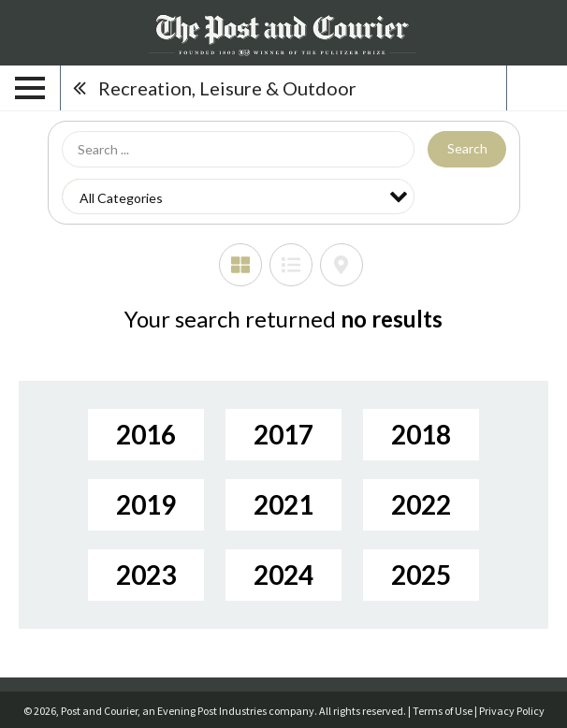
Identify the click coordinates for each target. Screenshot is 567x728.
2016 (146, 434)
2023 (146, 575)
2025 (421, 575)
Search (467, 148)
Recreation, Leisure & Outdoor (227, 88)
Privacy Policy (512, 711)
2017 (283, 434)
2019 (146, 504)
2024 (283, 575)
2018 (421, 434)
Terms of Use (443, 711)
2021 (283, 504)
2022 (421, 504)
